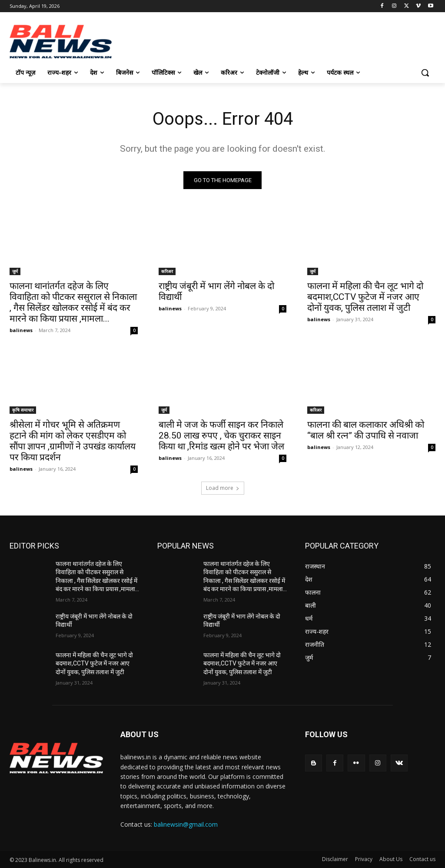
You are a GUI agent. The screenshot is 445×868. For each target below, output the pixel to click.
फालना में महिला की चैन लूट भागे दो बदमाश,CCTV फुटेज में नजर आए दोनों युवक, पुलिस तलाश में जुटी (365, 296)
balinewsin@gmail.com (186, 824)
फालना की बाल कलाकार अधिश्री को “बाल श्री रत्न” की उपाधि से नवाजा (366, 430)
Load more (223, 488)
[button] (425, 73)
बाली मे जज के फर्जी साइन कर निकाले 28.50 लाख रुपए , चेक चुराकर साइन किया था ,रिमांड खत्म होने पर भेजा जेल (221, 436)
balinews (21, 330)
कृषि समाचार (23, 410)
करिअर (167, 271)
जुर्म (15, 271)
